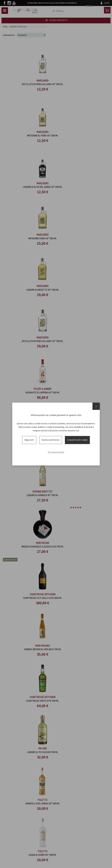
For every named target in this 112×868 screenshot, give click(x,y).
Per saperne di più (56, 452)
